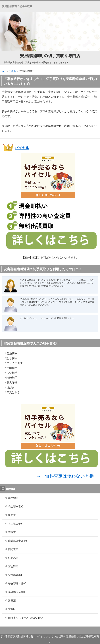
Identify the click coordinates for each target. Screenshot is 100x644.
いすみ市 (13, 558)
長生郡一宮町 (16, 507)
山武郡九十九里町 (18, 541)
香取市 (12, 532)
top (3, 71)
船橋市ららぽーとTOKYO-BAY (26, 618)
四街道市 (13, 549)
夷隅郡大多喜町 (17, 592)
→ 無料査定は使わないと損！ (67, 476)
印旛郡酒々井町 (17, 583)
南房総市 (13, 498)
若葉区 (12, 609)
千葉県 (12, 71)
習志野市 (13, 566)
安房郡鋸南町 (16, 575)
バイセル (22, 148)
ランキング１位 (50, 630)
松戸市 (12, 515)
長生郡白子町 (16, 524)
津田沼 (12, 601)
